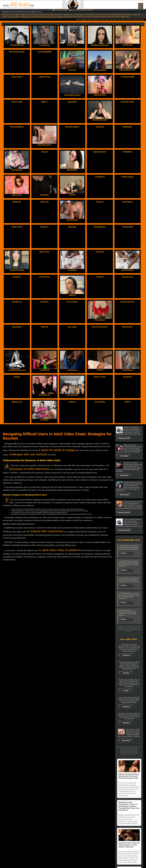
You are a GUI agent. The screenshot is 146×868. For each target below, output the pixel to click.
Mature (18, 17)
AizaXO (100, 370)
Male (140, 4)
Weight (129, 20)
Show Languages (82, 20)
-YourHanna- (127, 370)
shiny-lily (44, 202)
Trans (141, 8)
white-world (17, 227)
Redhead (68, 17)
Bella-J (44, 102)
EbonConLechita (17, 52)
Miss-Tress (44, 252)
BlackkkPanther (100, 120)
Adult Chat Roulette (61, 10)
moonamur (17, 327)
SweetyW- (44, 195)
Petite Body (43, 17)
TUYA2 (72, 195)
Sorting (134, 20)
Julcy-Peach (17, 77)
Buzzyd (100, 202)
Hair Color (109, 20)
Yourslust (72, 270)
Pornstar (52, 17)
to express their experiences (45, 531)
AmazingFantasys (72, 95)
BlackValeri (128, 327)
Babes (23, 15)
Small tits (89, 17)
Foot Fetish (90, 15)
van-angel (72, 327)
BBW (18, 15)
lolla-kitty (72, 227)
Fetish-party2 (128, 177)
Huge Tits (136, 15)
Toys (118, 17)
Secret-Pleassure (100, 327)
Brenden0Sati (100, 70)
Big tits (37, 15)
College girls (68, 15)
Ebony (82, 15)
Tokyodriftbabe (17, 127)
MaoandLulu (45, 395)
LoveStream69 (128, 77)
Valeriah (44, 327)
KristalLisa (17, 302)
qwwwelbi (72, 102)
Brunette (58, 15)
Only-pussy (44, 277)
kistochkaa (100, 320)
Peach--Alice (100, 377)
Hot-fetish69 (72, 395)
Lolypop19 (44, 370)
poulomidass (128, 270)
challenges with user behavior (28, 454)
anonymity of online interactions (30, 469)
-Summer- (72, 70)
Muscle (34, 17)
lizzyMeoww (72, 220)
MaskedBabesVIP (128, 70)
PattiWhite (128, 152)
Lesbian (11, 17)
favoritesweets (45, 145)
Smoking (97, 17)
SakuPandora (100, 95)
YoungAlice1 (17, 170)
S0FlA (128, 402)
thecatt (44, 152)
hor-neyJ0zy (72, 302)
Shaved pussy (78, 17)
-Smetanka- (72, 370)
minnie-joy (72, 45)
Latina (4, 17)
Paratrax (45, 420)
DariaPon (127, 377)
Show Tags (141, 20)
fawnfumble (128, 227)
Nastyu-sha (17, 402)
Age (96, 20)
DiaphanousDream (100, 45)
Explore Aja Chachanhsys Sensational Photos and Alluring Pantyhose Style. (129, 770)
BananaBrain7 (100, 152)
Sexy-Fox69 (17, 102)
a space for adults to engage (57, 450)
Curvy (76, 15)
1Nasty (17, 377)
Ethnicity (91, 20)
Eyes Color (101, 20)
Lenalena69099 (44, 52)
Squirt (103, 17)
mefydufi (100, 127)
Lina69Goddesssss (17, 370)
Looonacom (44, 45)
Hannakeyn (128, 202)
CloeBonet (100, 177)
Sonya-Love (128, 277)
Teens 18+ (111, 17)
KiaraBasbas (100, 227)
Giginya (72, 295)
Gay (140, 6)
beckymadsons (128, 302)
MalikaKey (128, 127)
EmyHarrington (72, 127)
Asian (12, 15)
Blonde (43, 15)
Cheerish (100, 252)
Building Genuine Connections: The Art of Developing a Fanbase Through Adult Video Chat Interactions (129, 806)
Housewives (127, 15)
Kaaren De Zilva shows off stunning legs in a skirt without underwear (129, 839)
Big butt (30, 15)
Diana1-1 (45, 227)
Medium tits (26, 17)
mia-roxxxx (17, 195)
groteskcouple (128, 102)
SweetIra (44, 302)
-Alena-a (72, 402)
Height (124, 20)
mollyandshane (17, 45)
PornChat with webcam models (82, 10)
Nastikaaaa (128, 45)
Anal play (6, 15)
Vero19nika (100, 402)
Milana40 (17, 202)
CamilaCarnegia (17, 270)
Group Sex (106, 15)
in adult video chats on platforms (60, 550)
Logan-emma (44, 77)
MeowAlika (72, 170)
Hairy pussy (116, 15)
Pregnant (60, 17)
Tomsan (100, 277)
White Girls (125, 17)
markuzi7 (17, 277)
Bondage (50, 15)
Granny (98, 15)
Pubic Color (117, 20)
